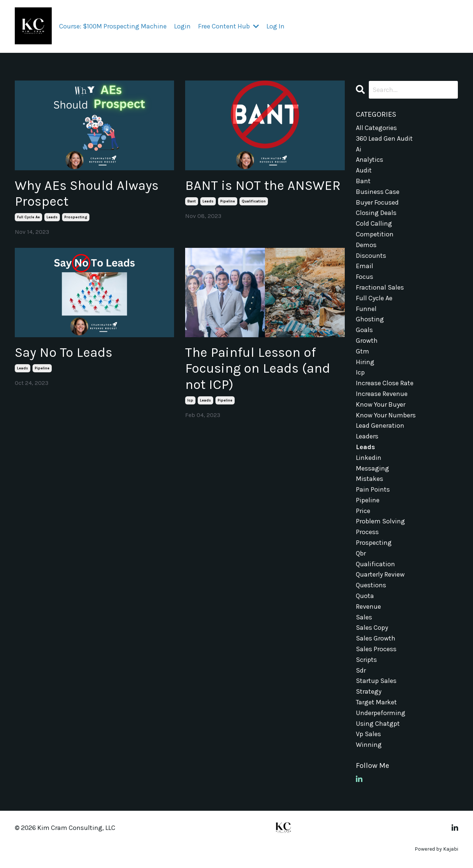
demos (366, 245)
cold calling (374, 223)
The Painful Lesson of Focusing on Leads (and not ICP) (258, 368)
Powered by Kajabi (436, 849)
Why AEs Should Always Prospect (87, 193)
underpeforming (381, 713)
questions (371, 585)
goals (364, 330)
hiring (365, 362)
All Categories (376, 128)
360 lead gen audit (384, 139)
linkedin (369, 458)
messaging (372, 468)
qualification (254, 201)
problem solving (380, 521)
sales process (376, 649)
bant (192, 201)
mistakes (370, 479)
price (363, 511)
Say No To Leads (64, 352)
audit (364, 170)
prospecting (76, 217)
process (367, 532)
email (365, 266)
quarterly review (380, 574)
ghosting (370, 319)
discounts (371, 256)
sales (364, 617)
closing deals (376, 213)
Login (182, 26)
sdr (361, 670)
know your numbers (386, 415)
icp (190, 400)
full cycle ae (28, 217)
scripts (366, 660)
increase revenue (382, 394)
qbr (361, 553)
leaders (367, 436)
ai (359, 149)
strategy (369, 691)
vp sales (368, 734)
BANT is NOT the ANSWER (263, 185)
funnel (366, 309)
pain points (373, 489)
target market (376, 702)
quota (365, 596)
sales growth (376, 638)
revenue (368, 606)
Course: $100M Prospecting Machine (113, 26)
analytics (370, 160)
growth (367, 341)
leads (52, 217)
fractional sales (380, 287)
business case (378, 192)
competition (375, 234)
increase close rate (385, 383)
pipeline (228, 201)
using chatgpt (378, 724)
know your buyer (381, 404)
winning (369, 745)
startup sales (376, 681)
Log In (275, 26)
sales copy (372, 628)
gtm (363, 351)
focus (365, 277)
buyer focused (377, 202)
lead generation (380, 426)
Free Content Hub (229, 26)
